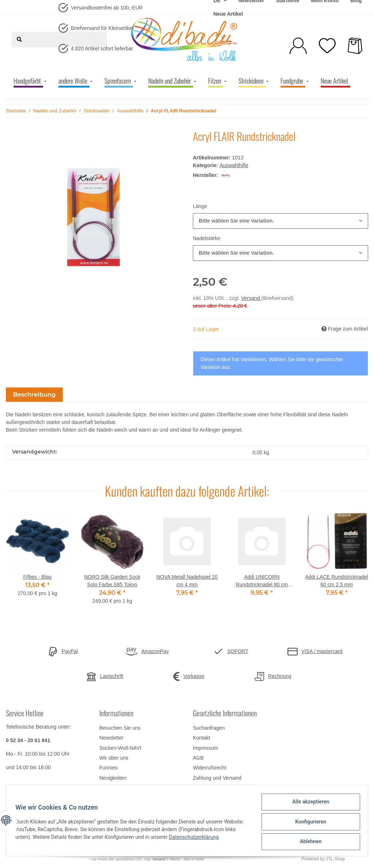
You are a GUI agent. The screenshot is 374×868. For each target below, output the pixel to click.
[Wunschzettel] (327, 46)
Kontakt (201, 738)
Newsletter (111, 738)
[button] (298, 46)
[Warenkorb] (355, 46)
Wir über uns (114, 758)
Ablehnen (308, 842)
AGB (198, 758)
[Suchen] (19, 40)
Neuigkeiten (113, 778)
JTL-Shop (335, 859)
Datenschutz (207, 788)
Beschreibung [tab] (34, 395)
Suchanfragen (209, 728)
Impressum (205, 748)
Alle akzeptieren (308, 804)
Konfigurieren (308, 823)
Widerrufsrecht (209, 768)
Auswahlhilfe (234, 165)
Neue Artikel (228, 14)
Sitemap (109, 788)
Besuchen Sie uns (120, 728)
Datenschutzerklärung (219, 838)
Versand (251, 298)
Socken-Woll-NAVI (120, 748)
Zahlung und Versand (217, 778)
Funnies (108, 768)
